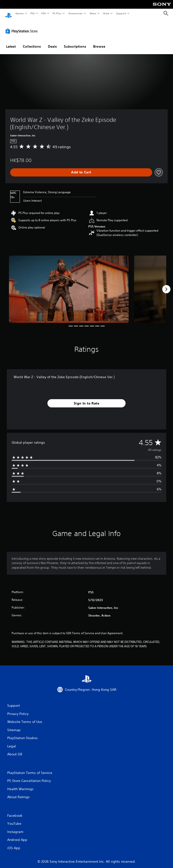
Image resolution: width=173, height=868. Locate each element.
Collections (32, 42)
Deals (52, 42)
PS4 (44, 13)
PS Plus (57, 13)
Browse (99, 42)
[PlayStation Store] (23, 26)
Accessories (75, 13)
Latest (11, 42)
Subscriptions (75, 42)
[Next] (166, 285)
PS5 (33, 13)
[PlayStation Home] (8, 13)
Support (121, 13)
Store (106, 13)
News (93, 13)
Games (19, 13)
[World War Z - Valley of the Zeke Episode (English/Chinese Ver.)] (69, 285)
